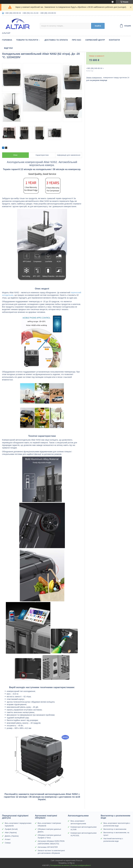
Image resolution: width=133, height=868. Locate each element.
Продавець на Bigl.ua (66, 863)
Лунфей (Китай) (11, 829)
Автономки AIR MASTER (48, 847)
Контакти (114, 40)
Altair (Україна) (11, 833)
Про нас (77, 40)
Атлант (8, 839)
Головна (7, 40)
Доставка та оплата (56, 40)
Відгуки (8, 48)
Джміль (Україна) (12, 836)
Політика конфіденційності (81, 865)
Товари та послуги (27, 40)
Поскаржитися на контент (60, 865)
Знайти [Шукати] (98, 26)
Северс (8, 843)
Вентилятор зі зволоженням (115, 829)
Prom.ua (79, 861)
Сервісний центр (95, 40)
